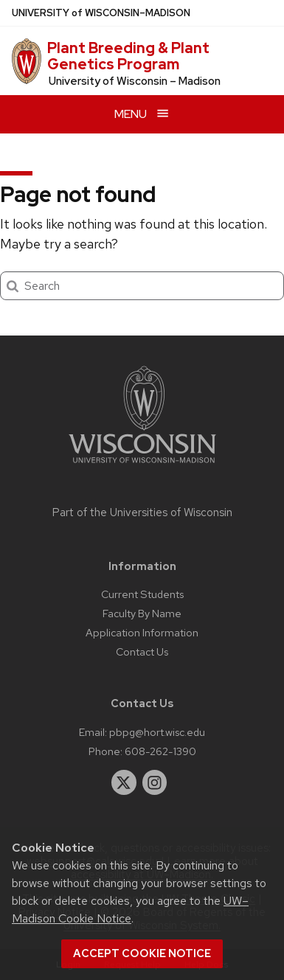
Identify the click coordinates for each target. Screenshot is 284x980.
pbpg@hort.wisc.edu (157, 732)
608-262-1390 (160, 751)
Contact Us (142, 651)
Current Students (142, 594)
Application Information (142, 632)
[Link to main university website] (142, 466)
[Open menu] (142, 114)
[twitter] (124, 782)
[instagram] (155, 782)
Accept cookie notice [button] (142, 953)
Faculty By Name (142, 613)
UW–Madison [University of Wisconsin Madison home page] (101, 13)
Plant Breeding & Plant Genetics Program (128, 56)
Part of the (142, 512)
